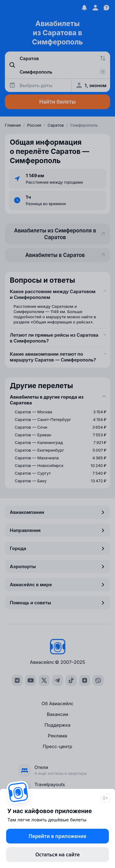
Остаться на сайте (57, 855)
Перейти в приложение (57, 836)
